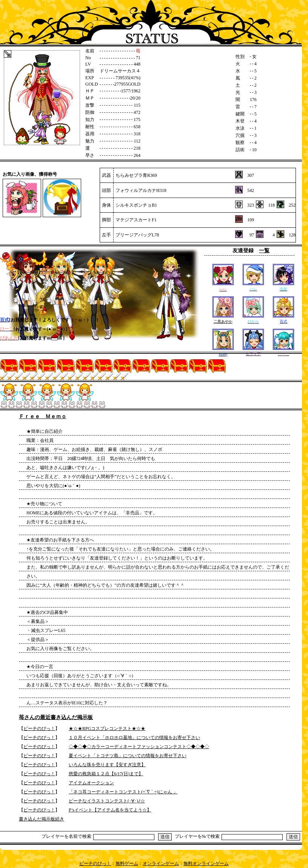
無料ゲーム (127, 863)
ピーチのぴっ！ (39, 728)
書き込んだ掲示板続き (42, 819)
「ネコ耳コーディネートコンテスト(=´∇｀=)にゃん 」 (123, 792)
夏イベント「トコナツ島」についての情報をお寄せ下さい (128, 756)
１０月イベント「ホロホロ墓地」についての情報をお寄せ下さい (134, 738)
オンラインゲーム (161, 863)
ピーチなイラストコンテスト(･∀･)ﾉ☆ (107, 801)
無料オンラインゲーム (206, 863)
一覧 (264, 251)
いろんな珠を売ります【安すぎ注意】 (107, 765)
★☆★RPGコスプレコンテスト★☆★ (107, 728)
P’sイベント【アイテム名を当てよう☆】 (110, 810)
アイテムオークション (91, 783)
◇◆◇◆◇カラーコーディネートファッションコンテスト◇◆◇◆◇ (139, 747)
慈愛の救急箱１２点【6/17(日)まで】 (106, 774)
